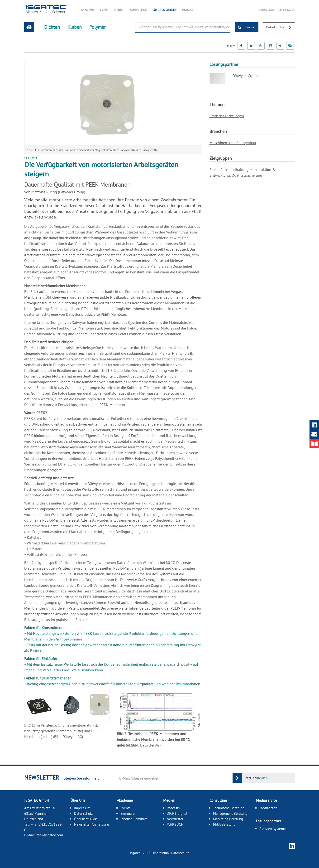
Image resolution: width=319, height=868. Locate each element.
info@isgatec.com (49, 835)
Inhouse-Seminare (134, 819)
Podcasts (173, 808)
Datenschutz (83, 813)
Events (125, 808)
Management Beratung (230, 813)
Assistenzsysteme (273, 829)
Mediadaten (268, 808)
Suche (245, 28)
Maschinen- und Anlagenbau (233, 143)
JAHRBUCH (175, 824)
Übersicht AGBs (86, 819)
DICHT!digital (177, 813)
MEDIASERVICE (266, 10)
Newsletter (175, 819)
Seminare (128, 813)
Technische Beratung (229, 808)
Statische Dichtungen (227, 116)
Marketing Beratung (228, 819)
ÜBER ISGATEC (286, 10)
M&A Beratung (224, 824)
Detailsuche (280, 28)
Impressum (82, 808)
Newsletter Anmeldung (92, 824)
